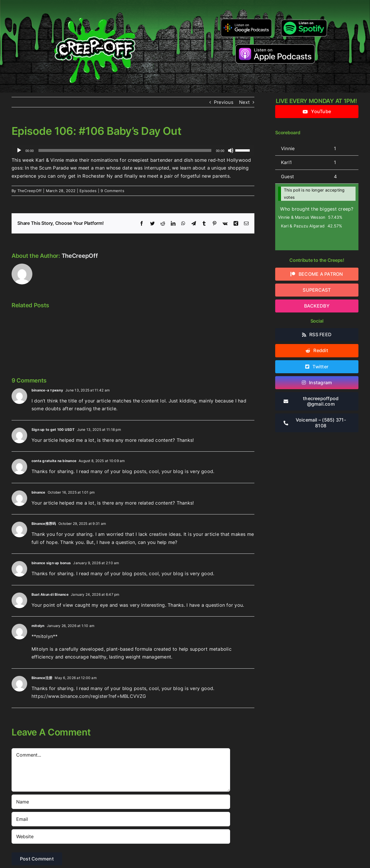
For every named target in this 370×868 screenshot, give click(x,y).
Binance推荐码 (44, 524)
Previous (224, 102)
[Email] (121, 819)
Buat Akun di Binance (50, 594)
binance (38, 492)
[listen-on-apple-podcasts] (275, 47)
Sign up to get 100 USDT (53, 430)
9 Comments (112, 191)
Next (244, 102)
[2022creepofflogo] (95, 8)
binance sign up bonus (51, 563)
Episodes (88, 191)
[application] (133, 150)
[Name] (121, 802)
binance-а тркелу (47, 390)
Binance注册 (42, 678)
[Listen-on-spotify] (304, 20)
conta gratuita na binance (54, 461)
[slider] (125, 150)
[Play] (19, 150)
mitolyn (38, 626)
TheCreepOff (30, 191)
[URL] (121, 836)
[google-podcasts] (246, 21)
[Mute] (231, 150)
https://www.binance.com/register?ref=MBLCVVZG (89, 696)
